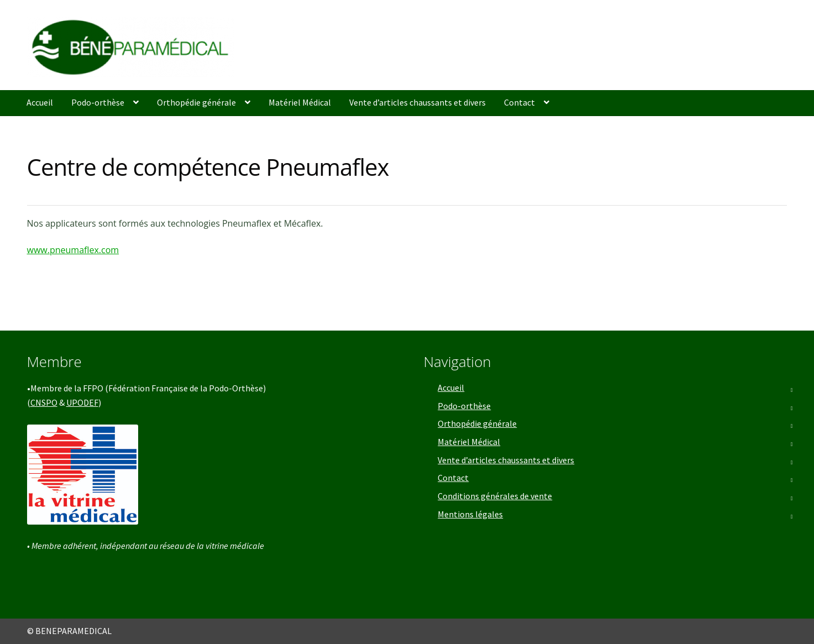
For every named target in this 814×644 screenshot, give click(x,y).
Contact (519, 102)
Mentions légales (470, 514)
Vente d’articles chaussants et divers (417, 102)
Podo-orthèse (98, 102)
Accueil (40, 102)
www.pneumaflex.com (73, 250)
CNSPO (44, 402)
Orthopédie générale (196, 102)
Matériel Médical (300, 102)
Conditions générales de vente (495, 496)
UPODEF (82, 402)
